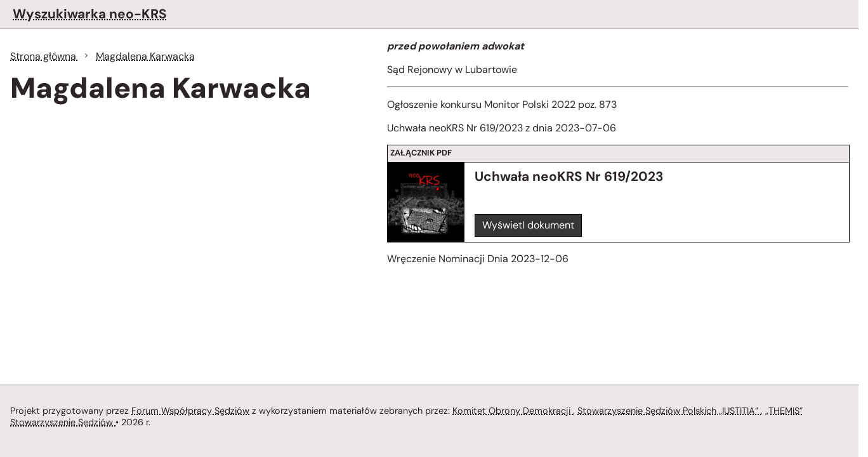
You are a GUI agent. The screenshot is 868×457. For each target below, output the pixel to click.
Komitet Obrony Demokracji (513, 411)
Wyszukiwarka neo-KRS (90, 14)
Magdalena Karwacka (145, 56)
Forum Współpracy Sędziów (190, 411)
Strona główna (44, 56)
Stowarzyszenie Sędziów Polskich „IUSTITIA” (669, 411)
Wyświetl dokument (528, 225)
